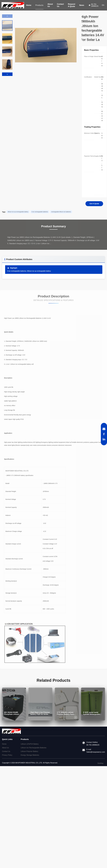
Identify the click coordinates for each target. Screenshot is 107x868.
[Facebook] (104, 434)
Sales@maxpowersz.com (96, 752)
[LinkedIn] (104, 439)
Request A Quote (72, 5)
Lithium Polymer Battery (29, 751)
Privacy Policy (7, 755)
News (82, 5)
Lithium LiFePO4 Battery (30, 744)
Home (29, 5)
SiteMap (100, 763)
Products (39, 5)
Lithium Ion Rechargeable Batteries (34, 748)
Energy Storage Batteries (30, 755)
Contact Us (60, 5)
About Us (50, 5)
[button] (7, 74)
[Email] (104, 429)
